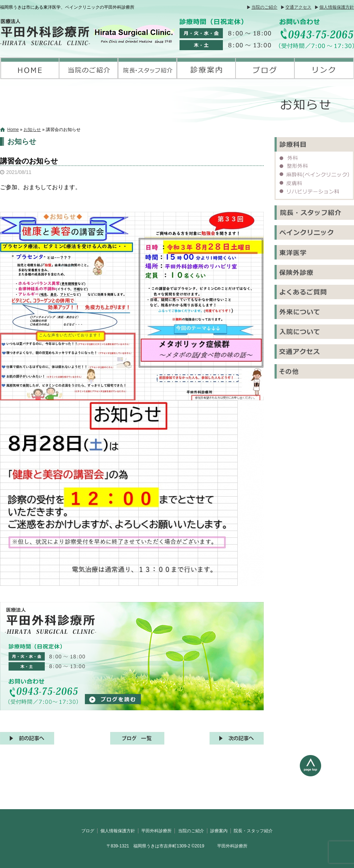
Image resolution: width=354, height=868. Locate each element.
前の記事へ (27, 738)
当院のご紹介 (264, 7)
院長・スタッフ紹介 (148, 68)
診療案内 (206, 68)
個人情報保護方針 (337, 7)
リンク (324, 68)
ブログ (265, 68)
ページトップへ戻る (327, 782)
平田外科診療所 (30, 68)
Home (13, 130)
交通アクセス (298, 7)
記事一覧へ (137, 738)
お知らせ (32, 130)
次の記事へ (237, 738)
